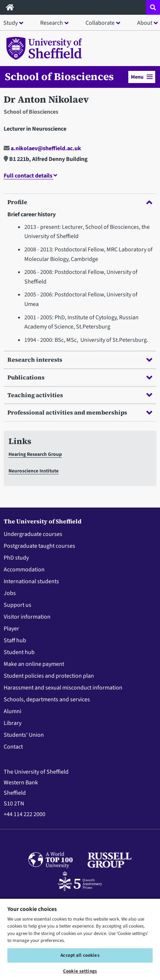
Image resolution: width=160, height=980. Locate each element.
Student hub (19, 652)
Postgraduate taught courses (39, 546)
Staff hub (15, 640)
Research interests (80, 360)
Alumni (13, 711)
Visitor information (27, 617)
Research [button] (52, 23)
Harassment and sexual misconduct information (63, 688)
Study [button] (11, 23)
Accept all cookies (80, 955)
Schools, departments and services (47, 699)
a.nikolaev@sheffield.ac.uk (42, 148)
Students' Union (24, 735)
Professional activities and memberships (80, 412)
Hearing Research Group (35, 454)
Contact (13, 747)
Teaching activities (80, 395)
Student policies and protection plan (49, 676)
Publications (80, 377)
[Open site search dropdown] (153, 7)
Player (11, 629)
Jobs (10, 593)
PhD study (16, 558)
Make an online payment (34, 664)
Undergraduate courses (33, 534)
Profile (80, 202)
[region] (80, 939)
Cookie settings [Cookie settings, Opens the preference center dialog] (80, 971)
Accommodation (24, 570)
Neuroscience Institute (34, 471)
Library (13, 723)
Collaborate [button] (100, 23)
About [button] (145, 23)
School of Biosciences (59, 76)
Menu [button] (142, 77)
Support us (18, 605)
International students (31, 581)
